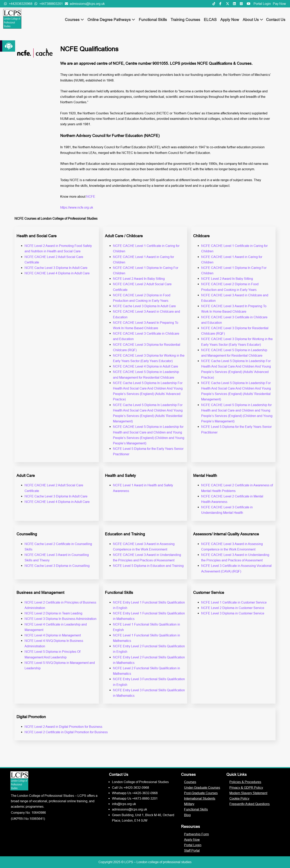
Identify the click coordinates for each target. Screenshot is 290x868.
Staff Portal (192, 850)
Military (189, 804)
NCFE (91, 196)
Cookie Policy (239, 798)
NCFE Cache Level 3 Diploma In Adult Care (56, 268)
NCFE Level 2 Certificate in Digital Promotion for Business (66, 732)
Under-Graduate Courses (202, 788)
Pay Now (279, 4)
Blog (187, 815)
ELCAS (210, 20)
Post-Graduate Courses (201, 793)
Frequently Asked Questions (250, 804)
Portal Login (262, 4)
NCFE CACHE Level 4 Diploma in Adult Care (57, 273)
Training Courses (185, 20)
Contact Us (276, 20)
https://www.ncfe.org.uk (77, 207)
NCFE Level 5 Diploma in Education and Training (148, 566)
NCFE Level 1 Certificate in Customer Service (234, 602)
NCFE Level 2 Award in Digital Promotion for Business (63, 727)
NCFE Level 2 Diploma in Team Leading (53, 613)
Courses (74, 20)
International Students (200, 798)
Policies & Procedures (245, 782)
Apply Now (230, 20)
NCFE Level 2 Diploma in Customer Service (233, 608)
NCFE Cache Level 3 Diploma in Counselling (57, 566)
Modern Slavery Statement (248, 793)
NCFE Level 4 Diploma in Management (53, 635)
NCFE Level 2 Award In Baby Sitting (139, 279)
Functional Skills (153, 20)
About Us (253, 20)
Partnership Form (196, 834)
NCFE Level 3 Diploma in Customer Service (233, 613)
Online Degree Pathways (111, 20)
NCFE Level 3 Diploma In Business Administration (61, 619)
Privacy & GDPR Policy (246, 788)
